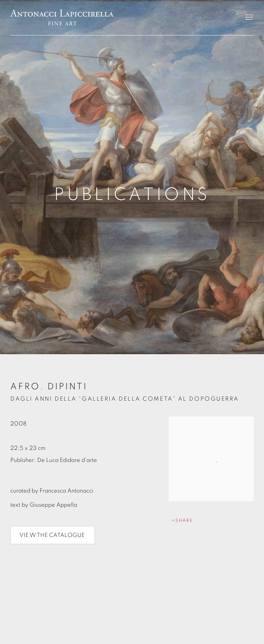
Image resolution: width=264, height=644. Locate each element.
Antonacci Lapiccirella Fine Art (62, 18)
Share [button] (184, 521)
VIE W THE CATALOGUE (53, 535)
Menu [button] (249, 18)
